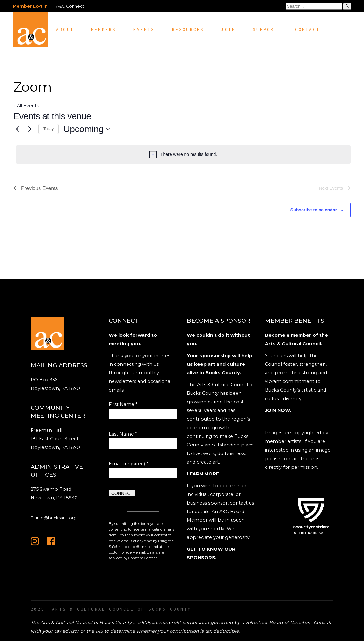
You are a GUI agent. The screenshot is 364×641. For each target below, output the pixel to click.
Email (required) (128, 464)
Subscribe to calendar (314, 210)
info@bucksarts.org (56, 518)
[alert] (183, 154)
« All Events (26, 106)
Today (48, 129)
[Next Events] (30, 129)
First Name (123, 404)
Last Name (123, 434)
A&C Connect (70, 6)
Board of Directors (290, 623)
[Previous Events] (17, 129)
